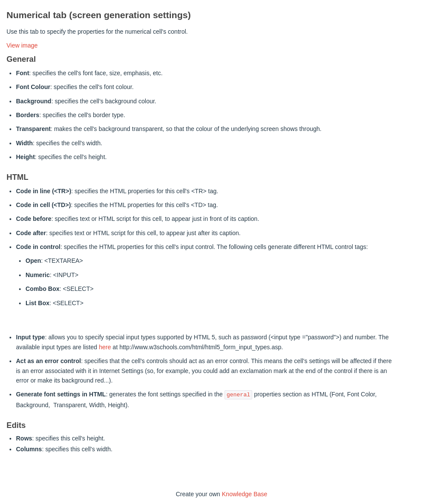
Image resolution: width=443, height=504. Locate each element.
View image (22, 45)
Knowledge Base (245, 494)
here (105, 347)
